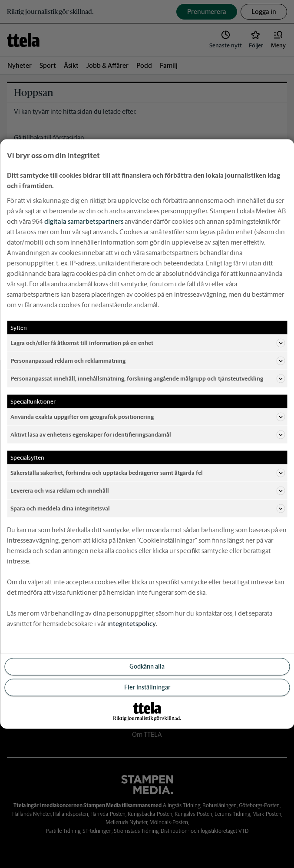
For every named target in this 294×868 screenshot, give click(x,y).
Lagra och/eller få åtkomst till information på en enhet (148, 343)
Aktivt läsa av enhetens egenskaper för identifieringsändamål (148, 435)
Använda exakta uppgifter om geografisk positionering (148, 417)
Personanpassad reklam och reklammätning (148, 361)
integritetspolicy (132, 624)
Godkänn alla (147, 666)
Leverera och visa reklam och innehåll (148, 491)
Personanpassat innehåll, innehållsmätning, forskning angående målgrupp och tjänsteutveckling (148, 379)
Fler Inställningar (147, 687)
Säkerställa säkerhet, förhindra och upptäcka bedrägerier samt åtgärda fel (148, 473)
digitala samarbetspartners (84, 221)
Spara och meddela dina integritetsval (148, 509)
